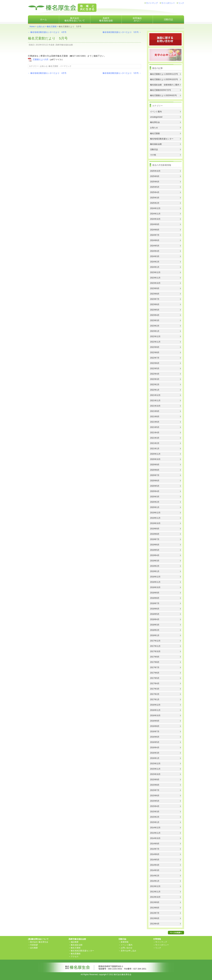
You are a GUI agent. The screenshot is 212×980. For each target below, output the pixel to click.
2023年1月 (155, 331)
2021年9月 (155, 411)
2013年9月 (155, 902)
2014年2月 (155, 876)
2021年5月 (155, 427)
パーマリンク (66, 66)
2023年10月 (155, 283)
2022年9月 (155, 347)
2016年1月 (155, 758)
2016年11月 (155, 710)
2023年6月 (155, 304)
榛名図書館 (76, 954)
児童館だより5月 (41, 59)
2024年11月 (155, 214)
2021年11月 (155, 401)
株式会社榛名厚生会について (75, 19)
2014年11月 (155, 833)
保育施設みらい (137, 19)
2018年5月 (155, 614)
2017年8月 (155, 662)
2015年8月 (155, 785)
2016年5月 (155, 742)
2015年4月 (155, 806)
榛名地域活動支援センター (162, 139)
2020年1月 (155, 507)
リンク (181, 3)
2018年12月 (155, 577)
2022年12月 (155, 336)
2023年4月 (155, 315)
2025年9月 (155, 176)
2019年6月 (155, 545)
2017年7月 (155, 667)
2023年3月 (155, 320)
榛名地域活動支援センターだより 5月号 (122, 32)
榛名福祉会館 (156, 144)
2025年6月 (155, 182)
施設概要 (75, 942)
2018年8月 (155, 598)
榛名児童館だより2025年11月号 (164, 74)
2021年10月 (155, 406)
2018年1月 (155, 635)
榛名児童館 (52, 27)
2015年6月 (155, 796)
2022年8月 (155, 352)
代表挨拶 (34, 945)
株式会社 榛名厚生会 (39, 942)
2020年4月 (155, 491)
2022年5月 (155, 369)
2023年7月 (155, 299)
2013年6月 (155, 918)
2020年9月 (155, 465)
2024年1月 (155, 267)
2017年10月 (155, 651)
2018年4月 (155, 619)
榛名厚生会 (155, 122)
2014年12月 (155, 828)
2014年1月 (155, 881)
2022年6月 (155, 363)
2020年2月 (155, 502)
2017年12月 (155, 641)
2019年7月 (155, 539)
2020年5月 (155, 486)
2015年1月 (155, 822)
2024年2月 (155, 262)
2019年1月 (155, 571)
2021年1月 (155, 449)
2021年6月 (155, 422)
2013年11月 (155, 892)
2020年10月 (155, 459)
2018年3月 (155, 625)
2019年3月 (155, 561)
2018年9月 (155, 593)
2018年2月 (155, 630)
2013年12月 (155, 886)
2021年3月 (155, 438)
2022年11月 (155, 342)
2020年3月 (155, 497)
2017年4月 (155, 683)
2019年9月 (155, 529)
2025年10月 (155, 171)
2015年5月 (155, 801)
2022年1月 (155, 390)
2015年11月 (155, 769)
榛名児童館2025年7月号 (161, 90)
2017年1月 (155, 699)
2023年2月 (155, 326)
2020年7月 (155, 475)
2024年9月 (155, 224)
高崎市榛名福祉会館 (106, 19)
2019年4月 (155, 555)
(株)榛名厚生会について (38, 939)
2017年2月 (155, 694)
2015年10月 (155, 774)
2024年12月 (155, 208)
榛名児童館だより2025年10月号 (164, 79)
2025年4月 (155, 192)
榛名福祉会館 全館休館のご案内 (165, 85)
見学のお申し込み (128, 951)
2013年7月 (155, 913)
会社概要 (34, 948)
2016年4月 (155, 748)
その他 (153, 155)
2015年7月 (155, 790)
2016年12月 (155, 705)
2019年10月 (155, 523)
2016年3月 (155, 753)
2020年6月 (155, 481)
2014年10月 (155, 838)
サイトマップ (152, 3)
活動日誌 (168, 19)
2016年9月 (155, 721)
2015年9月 (155, 780)
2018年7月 (155, 603)
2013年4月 (155, 924)
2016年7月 (155, 732)
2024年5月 (155, 246)
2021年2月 (155, 443)
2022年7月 (155, 358)
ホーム (43, 19)
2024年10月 (155, 219)
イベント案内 (156, 112)
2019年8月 (155, 534)
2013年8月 (155, 908)
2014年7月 (155, 849)
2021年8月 (155, 417)
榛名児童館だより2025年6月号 (163, 95)
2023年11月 (155, 278)
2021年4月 (155, 433)
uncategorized (156, 117)
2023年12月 (155, 272)
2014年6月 (155, 854)
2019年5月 (155, 550)
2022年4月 (155, 374)
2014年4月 (155, 865)
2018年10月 (155, 587)
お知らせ (41, 27)
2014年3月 (155, 870)
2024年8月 (155, 230)
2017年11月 (155, 646)
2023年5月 (155, 310)
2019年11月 (155, 518)
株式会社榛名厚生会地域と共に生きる (62, 8)
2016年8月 (155, 726)
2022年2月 (155, 385)
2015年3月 (155, 812)
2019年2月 (155, 566)
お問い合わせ (127, 948)
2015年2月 (155, 817)
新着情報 (125, 942)
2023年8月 (155, 294)
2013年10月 (155, 897)
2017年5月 (155, 678)
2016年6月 (155, 737)
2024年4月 (155, 251)
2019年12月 (155, 513)
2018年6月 (155, 609)
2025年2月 (155, 203)
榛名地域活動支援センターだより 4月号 (47, 32)
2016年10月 (155, 716)
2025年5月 (155, 187)
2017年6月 (155, 673)
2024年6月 (155, 240)
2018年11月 (155, 582)
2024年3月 (155, 256)
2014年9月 (155, 844)
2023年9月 (155, 288)
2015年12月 (155, 764)
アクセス (75, 957)
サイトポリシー (168, 3)
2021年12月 (155, 395)
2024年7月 (155, 235)
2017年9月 (155, 657)
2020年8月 (155, 470)
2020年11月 (155, 454)
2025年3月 (155, 198)
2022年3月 (155, 379)
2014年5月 (155, 860)
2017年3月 (155, 689)
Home (32, 27)
